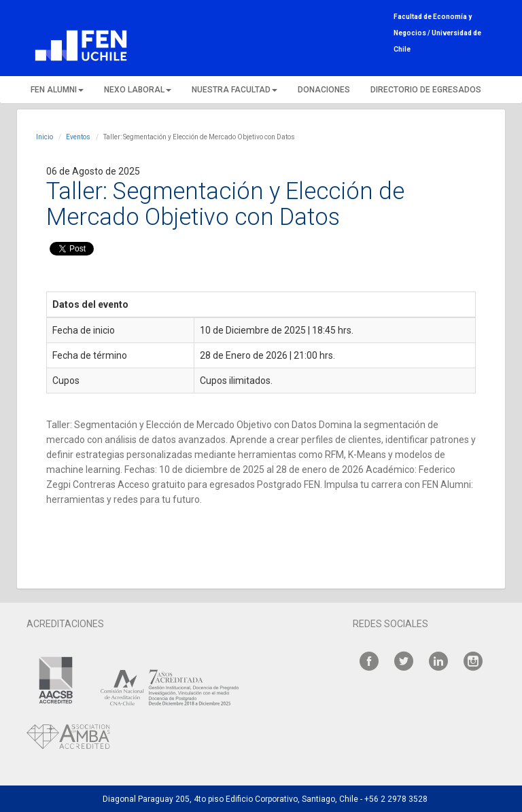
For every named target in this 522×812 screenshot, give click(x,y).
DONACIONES (324, 90)
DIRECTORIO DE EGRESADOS (426, 90)
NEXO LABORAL (138, 90)
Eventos (78, 137)
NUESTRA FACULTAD (234, 90)
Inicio (45, 137)
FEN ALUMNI (57, 90)
